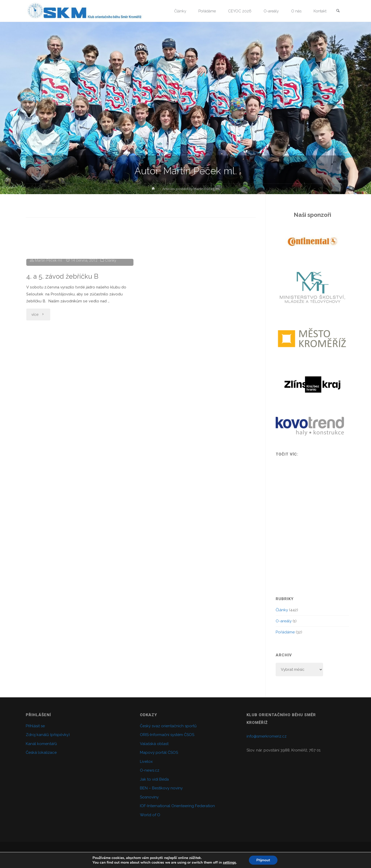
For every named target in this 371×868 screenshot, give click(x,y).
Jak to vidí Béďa (154, 779)
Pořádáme (285, 632)
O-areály (284, 621)
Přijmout (263, 860)
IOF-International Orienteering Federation (177, 806)
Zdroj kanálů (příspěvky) (48, 735)
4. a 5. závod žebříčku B (63, 318)
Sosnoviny (149, 797)
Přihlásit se (35, 726)
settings (229, 862)
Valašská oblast (154, 744)
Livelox (146, 762)
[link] (338, 11)
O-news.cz (150, 770)
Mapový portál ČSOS (159, 753)
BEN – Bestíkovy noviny (161, 788)
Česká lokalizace (41, 753)
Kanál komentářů (41, 744)
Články (111, 302)
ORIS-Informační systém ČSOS (167, 735)
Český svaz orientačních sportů (168, 726)
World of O (150, 815)
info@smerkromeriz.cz (267, 736)
